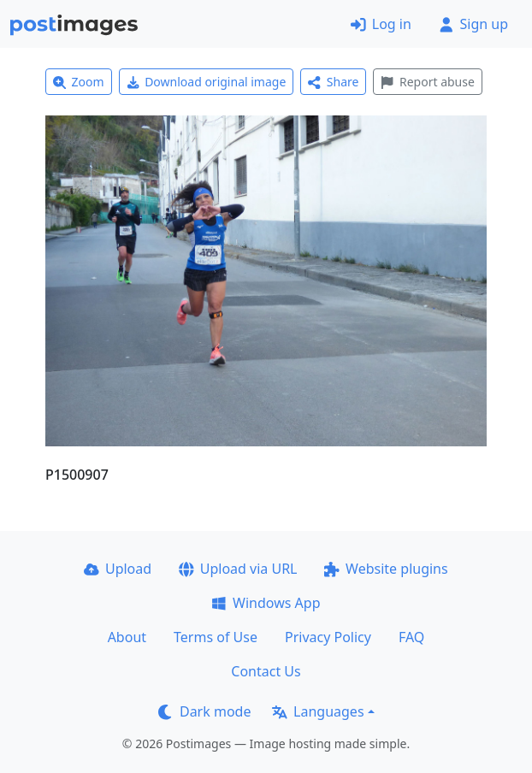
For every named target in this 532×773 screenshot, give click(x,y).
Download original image (207, 82)
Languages (318, 711)
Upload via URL (238, 569)
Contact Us (266, 671)
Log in (381, 24)
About (127, 637)
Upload (118, 569)
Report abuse (427, 82)
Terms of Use (216, 637)
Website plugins (386, 569)
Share (333, 82)
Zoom (79, 82)
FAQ (411, 637)
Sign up (473, 24)
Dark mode (204, 711)
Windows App (266, 603)
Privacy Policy (328, 637)
